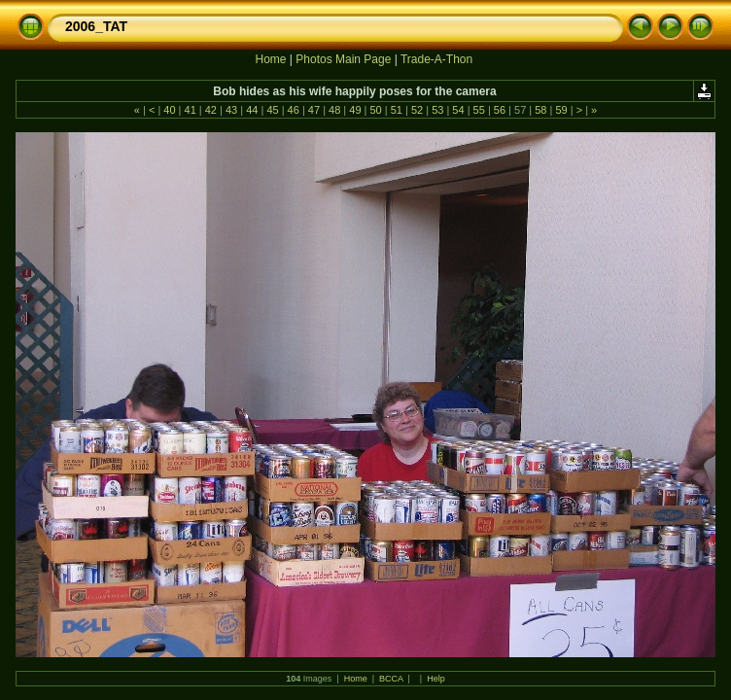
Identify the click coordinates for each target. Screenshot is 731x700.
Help (436, 679)
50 (375, 110)
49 (355, 110)
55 (479, 110)
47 (314, 110)
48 (334, 110)
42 (211, 110)
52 (417, 110)
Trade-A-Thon (436, 59)
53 (437, 110)
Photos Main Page (343, 59)
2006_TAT (96, 26)
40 (169, 110)
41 (190, 110)
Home (270, 59)
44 (252, 110)
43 (231, 110)
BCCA (391, 679)
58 (540, 110)
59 (561, 110)
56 (500, 110)
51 (397, 110)
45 (272, 110)
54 (458, 110)
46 (294, 110)
